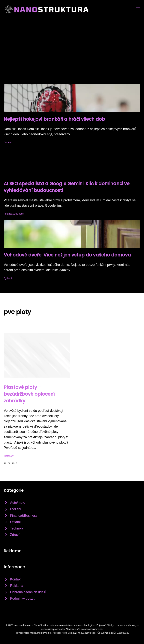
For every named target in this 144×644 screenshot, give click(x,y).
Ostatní (8, 142)
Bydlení (8, 278)
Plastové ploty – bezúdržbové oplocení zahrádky (29, 394)
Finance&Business (14, 214)
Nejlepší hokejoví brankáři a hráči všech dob (54, 119)
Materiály (9, 456)
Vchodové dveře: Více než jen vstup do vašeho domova (67, 255)
